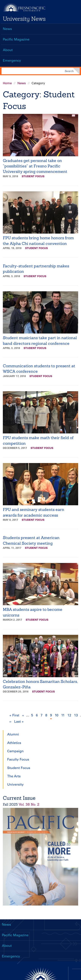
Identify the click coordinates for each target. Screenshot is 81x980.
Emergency (12, 61)
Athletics (14, 743)
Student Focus (33, 176)
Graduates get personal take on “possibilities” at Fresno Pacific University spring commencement (35, 166)
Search (69, 71)
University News (24, 19)
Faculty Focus (18, 759)
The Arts (14, 776)
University (15, 784)
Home (7, 83)
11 (63, 715)
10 (57, 715)
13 (76, 715)
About (8, 50)
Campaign (15, 751)
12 (70, 715)
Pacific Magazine (16, 39)
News (7, 29)
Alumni (13, 734)
